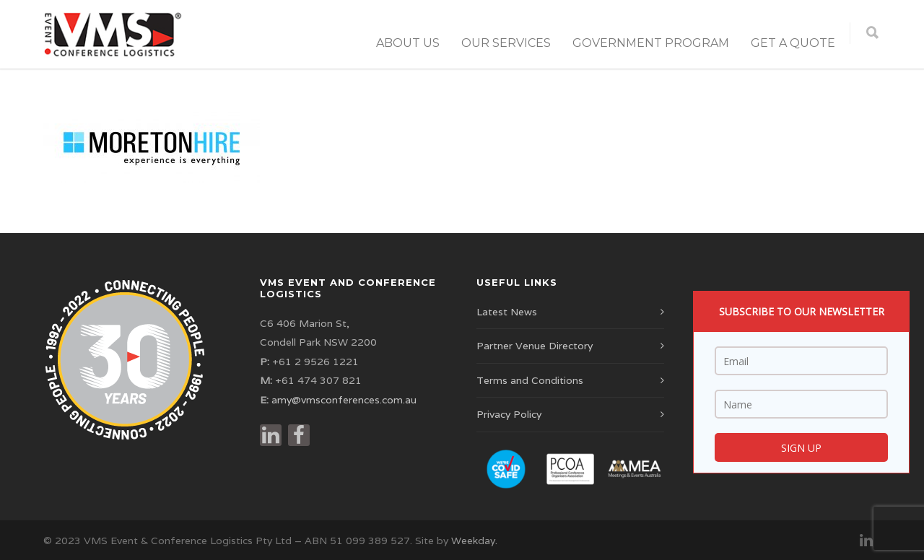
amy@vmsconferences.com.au (344, 400)
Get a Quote (793, 43)
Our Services (506, 43)
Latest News (507, 312)
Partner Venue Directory (535, 346)
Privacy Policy (509, 414)
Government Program (651, 43)
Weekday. (474, 541)
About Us (408, 43)
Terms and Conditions (530, 380)
